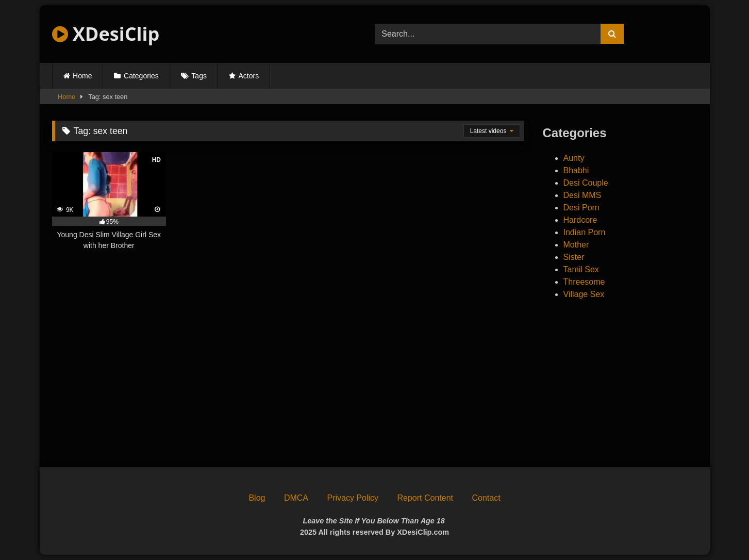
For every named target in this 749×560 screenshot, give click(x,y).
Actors (249, 76)
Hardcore (580, 220)
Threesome (584, 282)
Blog (257, 498)
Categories (141, 76)
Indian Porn (585, 232)
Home (82, 76)
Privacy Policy (353, 498)
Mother (576, 245)
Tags (199, 76)
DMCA (296, 498)
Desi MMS (582, 195)
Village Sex (584, 294)
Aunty (574, 158)
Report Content (425, 498)
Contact (486, 498)
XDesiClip (106, 34)
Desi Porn (581, 208)
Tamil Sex (581, 269)
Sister (574, 257)
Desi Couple (586, 183)
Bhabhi (576, 170)
